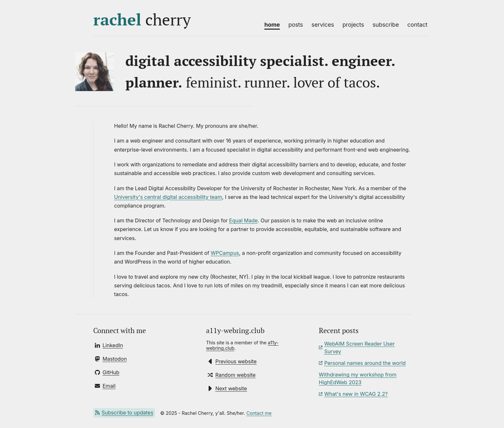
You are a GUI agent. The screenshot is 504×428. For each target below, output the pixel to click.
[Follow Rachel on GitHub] (107, 372)
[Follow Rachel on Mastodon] (111, 359)
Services (323, 25)
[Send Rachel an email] (105, 386)
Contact (417, 25)
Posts (296, 25)
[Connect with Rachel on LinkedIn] (109, 345)
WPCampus (225, 253)
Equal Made (243, 220)
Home (272, 25)
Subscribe (386, 25)
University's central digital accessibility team (168, 197)
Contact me (259, 413)
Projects (353, 25)
